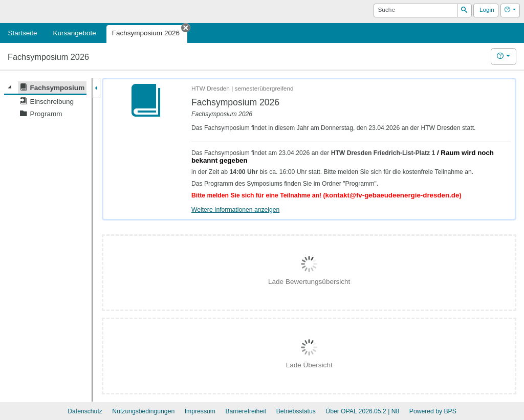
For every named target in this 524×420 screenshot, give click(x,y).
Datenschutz (85, 411)
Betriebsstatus (296, 411)
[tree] (45, 101)
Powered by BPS (433, 411)
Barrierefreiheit (246, 411)
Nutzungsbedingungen (143, 411)
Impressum (200, 411)
